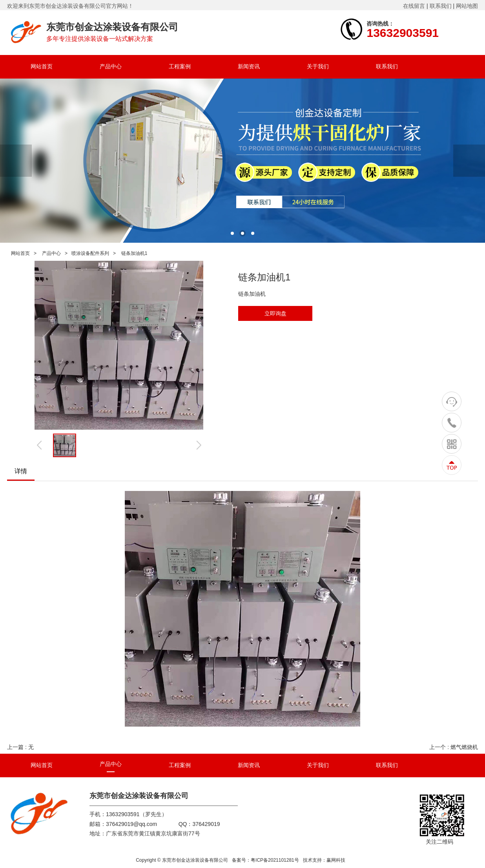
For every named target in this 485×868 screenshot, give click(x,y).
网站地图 (467, 6)
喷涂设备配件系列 (90, 253)
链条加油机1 (134, 253)
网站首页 (20, 253)
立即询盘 (275, 313)
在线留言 (414, 6)
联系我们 (441, 6)
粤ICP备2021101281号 (275, 860)
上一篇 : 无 (20, 747)
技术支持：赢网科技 (324, 860)
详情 (21, 471)
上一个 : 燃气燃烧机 (454, 747)
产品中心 (51, 253)
